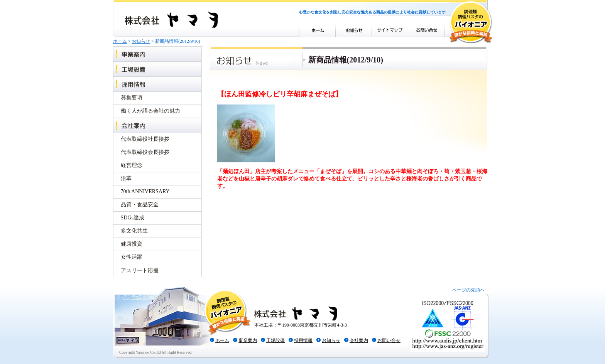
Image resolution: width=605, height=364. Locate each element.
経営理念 (132, 165)
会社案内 (157, 125)
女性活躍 (132, 257)
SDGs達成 (133, 218)
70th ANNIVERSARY (145, 191)
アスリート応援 (140, 270)
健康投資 (132, 244)
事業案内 (157, 54)
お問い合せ (389, 340)
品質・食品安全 (140, 205)
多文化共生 (134, 231)
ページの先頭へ (468, 290)
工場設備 (157, 69)
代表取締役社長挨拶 (145, 139)
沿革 (126, 178)
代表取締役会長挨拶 (145, 152)
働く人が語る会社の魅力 (150, 111)
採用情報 (157, 84)
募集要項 (132, 98)
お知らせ (141, 41)
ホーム (120, 41)
